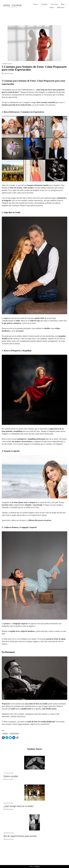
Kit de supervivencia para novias (20, 836)
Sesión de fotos (14, 734)
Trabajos (44, 4)
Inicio (36, 4)
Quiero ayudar (11, 776)
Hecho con (34, 867)
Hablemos (61, 7)
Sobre (52, 7)
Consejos (5, 734)
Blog (63, 4)
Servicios (54, 4)
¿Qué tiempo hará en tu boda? (19, 806)
